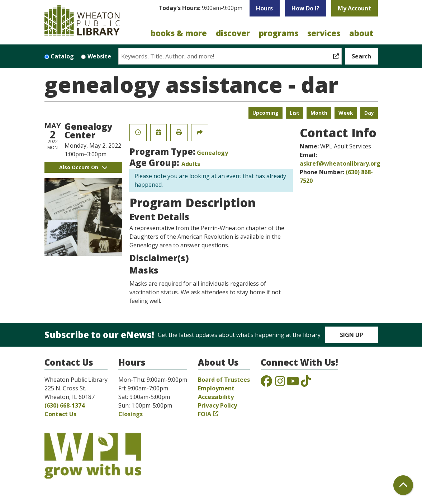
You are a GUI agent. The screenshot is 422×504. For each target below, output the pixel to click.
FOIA (205, 414)
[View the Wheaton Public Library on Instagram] (280, 383)
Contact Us (60, 414)
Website (99, 56)
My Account (354, 8)
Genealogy (212, 153)
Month (319, 113)
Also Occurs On (83, 167)
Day (369, 113)
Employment (216, 388)
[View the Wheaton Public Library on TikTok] (306, 383)
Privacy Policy (217, 405)
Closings (131, 414)
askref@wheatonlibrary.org (340, 163)
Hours (264, 8)
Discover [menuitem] (233, 33)
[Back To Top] (403, 485)
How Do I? (305, 8)
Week (346, 113)
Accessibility (216, 397)
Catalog (62, 56)
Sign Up (352, 335)
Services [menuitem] (324, 33)
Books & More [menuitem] (179, 33)
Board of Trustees (224, 380)
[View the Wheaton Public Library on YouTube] (293, 383)
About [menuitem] (361, 33)
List (295, 113)
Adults (191, 164)
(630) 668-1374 (65, 405)
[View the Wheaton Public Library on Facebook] (266, 383)
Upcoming (265, 113)
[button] (200, 10)
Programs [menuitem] (279, 33)
